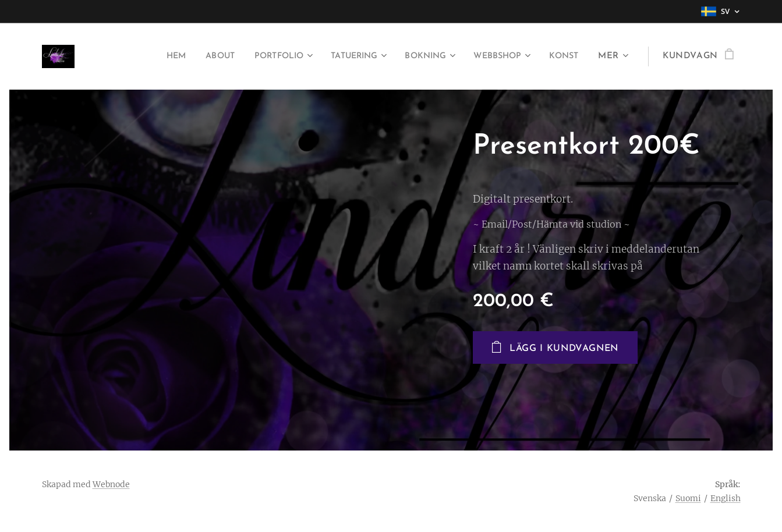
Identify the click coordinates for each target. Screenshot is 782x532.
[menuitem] (144, 56)
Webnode (111, 484)
